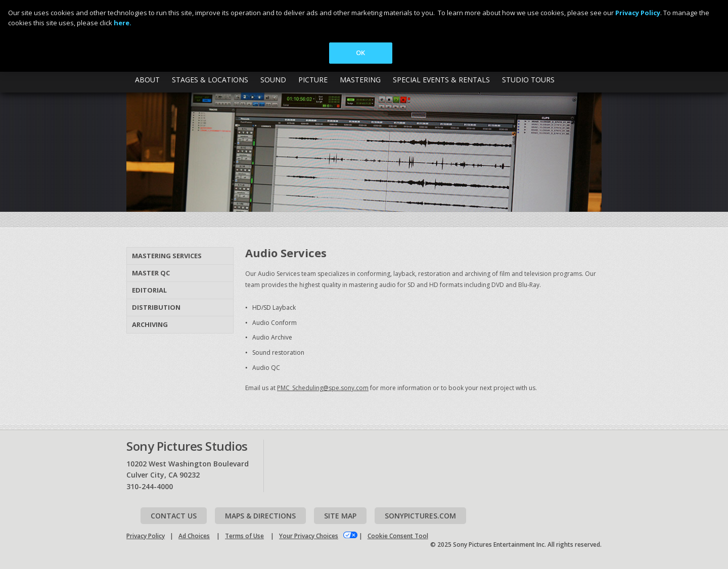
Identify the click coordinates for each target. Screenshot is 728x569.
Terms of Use (244, 536)
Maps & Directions (260, 516)
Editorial (149, 290)
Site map (340, 516)
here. (123, 23)
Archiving (150, 324)
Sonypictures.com (420, 516)
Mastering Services (167, 256)
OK (360, 53)
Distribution (156, 307)
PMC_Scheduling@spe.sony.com (323, 388)
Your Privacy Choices (309, 536)
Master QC (151, 273)
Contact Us (174, 516)
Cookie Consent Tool (398, 536)
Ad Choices (194, 536)
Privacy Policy (146, 536)
